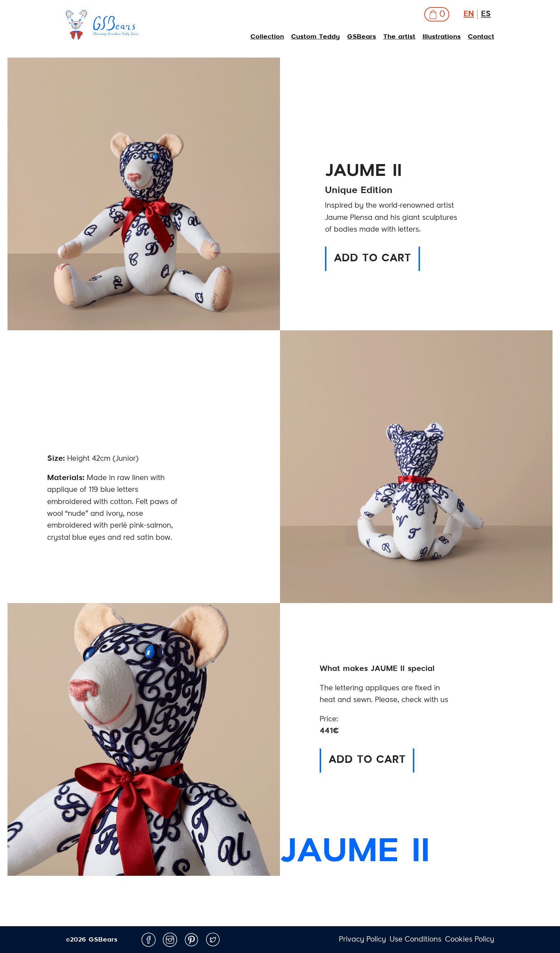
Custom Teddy (316, 37)
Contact (481, 37)
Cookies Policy (470, 940)
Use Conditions (416, 940)
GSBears (362, 37)
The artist (399, 37)
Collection (267, 37)
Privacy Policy (362, 940)
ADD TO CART (372, 259)
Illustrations (442, 37)
